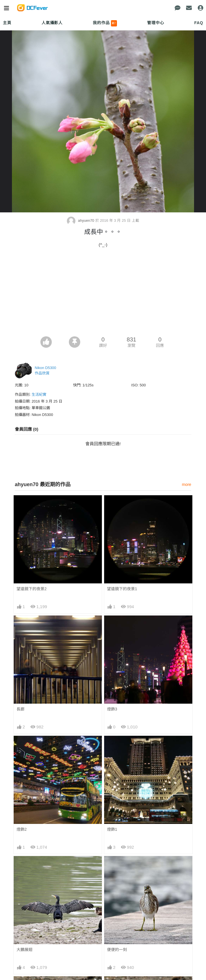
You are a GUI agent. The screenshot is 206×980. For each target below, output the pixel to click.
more (187, 484)
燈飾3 (112, 709)
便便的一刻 (117, 950)
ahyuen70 (81, 220)
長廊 (20, 709)
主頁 (7, 23)
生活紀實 (39, 394)
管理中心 (155, 23)
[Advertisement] (103, 294)
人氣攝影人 (52, 23)
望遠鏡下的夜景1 (122, 589)
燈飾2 (22, 829)
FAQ (199, 23)
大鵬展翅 (24, 950)
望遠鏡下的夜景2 (32, 589)
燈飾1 (112, 829)
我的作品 (105, 23)
